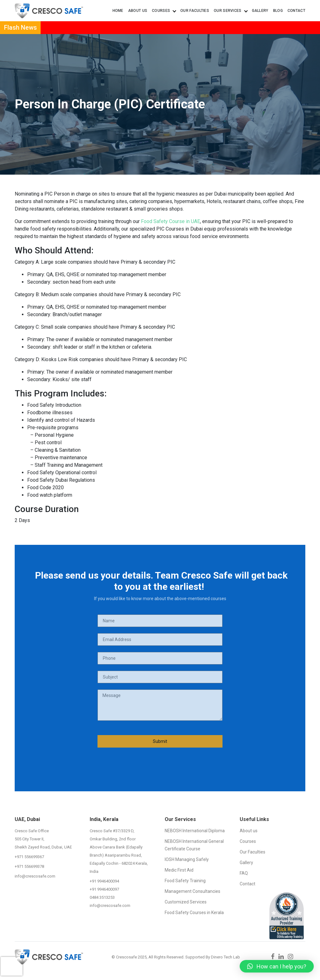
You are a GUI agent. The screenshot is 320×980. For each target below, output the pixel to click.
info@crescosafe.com (35, 876)
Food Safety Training (185, 881)
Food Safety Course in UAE (170, 221)
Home (118, 11)
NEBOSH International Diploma (195, 831)
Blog (278, 11)
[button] (277, 966)
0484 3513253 (102, 897)
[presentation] (12, 960)
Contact (296, 11)
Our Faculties (195, 11)
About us (138, 11)
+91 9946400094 (104, 881)
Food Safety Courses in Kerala (194, 913)
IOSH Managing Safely (187, 859)
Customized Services (186, 902)
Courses (164, 11)
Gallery (260, 11)
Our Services (230, 11)
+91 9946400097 (104, 889)
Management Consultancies (192, 891)
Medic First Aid (179, 870)
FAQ (244, 873)
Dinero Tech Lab (225, 957)
